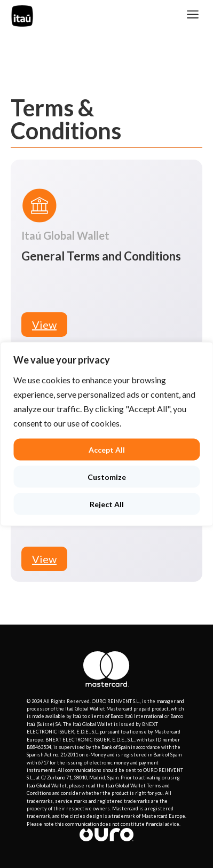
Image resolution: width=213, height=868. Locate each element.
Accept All (107, 450)
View (44, 325)
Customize (107, 477)
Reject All (107, 504)
